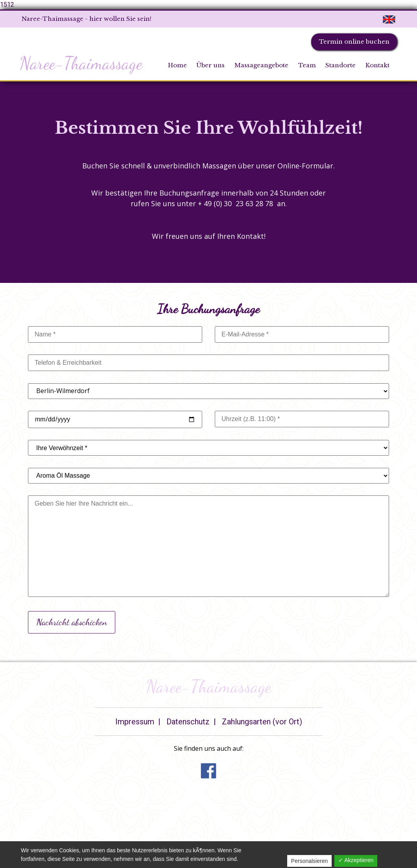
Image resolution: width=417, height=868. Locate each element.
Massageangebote (261, 65)
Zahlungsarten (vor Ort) (262, 722)
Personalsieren (309, 861)
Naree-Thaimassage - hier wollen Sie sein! (87, 19)
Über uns (210, 65)
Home (177, 65)
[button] (208, 776)
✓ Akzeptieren (356, 860)
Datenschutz (188, 722)
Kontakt (377, 65)
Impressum (135, 722)
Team (307, 65)
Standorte (340, 65)
